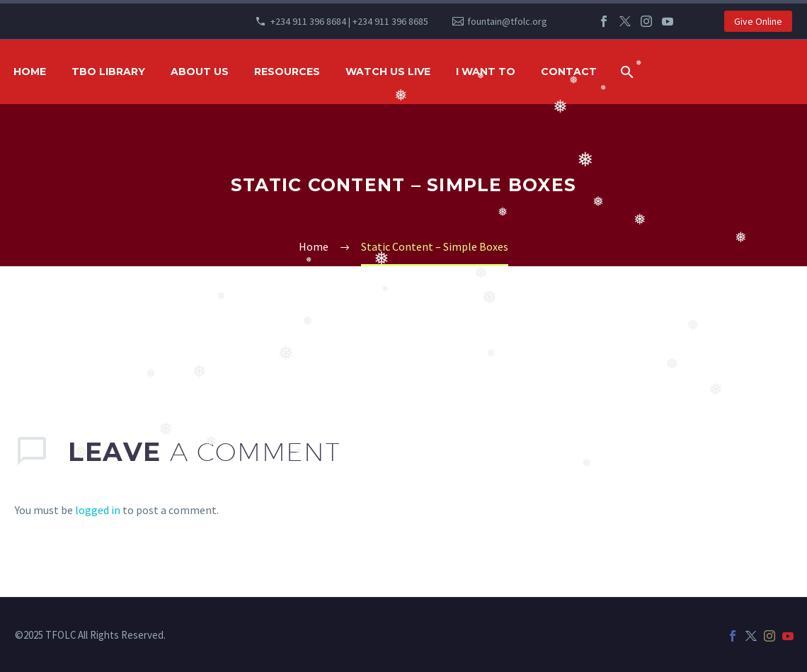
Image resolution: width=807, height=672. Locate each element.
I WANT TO (486, 72)
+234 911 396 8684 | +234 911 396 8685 (349, 21)
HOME (30, 72)
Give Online (758, 21)
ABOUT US (200, 72)
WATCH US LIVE (388, 72)
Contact (569, 72)
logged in (98, 510)
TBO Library (108, 72)
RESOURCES (287, 72)
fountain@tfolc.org (507, 21)
